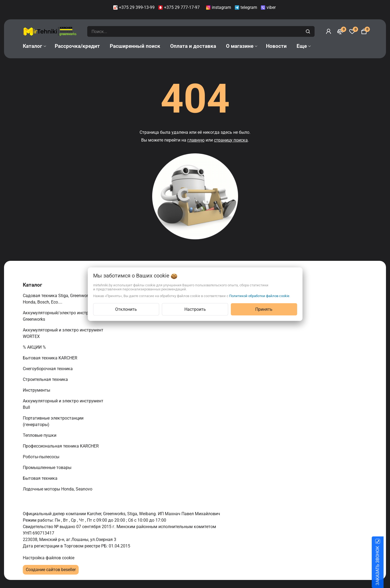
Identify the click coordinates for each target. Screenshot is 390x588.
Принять (264, 309)
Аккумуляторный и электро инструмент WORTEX (63, 333)
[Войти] (329, 31)
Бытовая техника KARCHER (51, 358)
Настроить (195, 309)
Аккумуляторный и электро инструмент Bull (63, 404)
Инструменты (37, 390)
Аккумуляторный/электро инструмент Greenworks (62, 316)
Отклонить (126, 309)
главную (196, 140)
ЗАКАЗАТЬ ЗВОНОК (384, 566)
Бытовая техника (41, 478)
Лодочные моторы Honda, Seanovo (58, 489)
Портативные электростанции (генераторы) (53, 421)
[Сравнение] (340, 31)
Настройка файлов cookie (49, 558)
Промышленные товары (48, 468)
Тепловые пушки (40, 435)
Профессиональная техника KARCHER (61, 446)
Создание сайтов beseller (51, 570)
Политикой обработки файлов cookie (259, 296)
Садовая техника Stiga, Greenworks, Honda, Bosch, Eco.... (58, 299)
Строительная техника (46, 379)
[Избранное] (352, 31)
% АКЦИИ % (35, 347)
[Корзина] (364, 31)
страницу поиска (231, 140)
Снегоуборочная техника (48, 369)
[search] (309, 31)
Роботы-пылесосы (42, 457)
